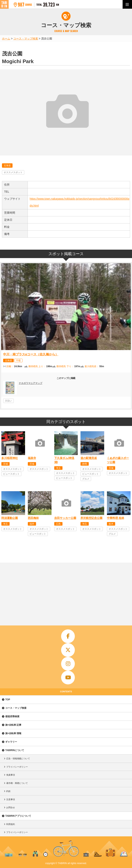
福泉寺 (32, 458)
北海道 (7, 166)
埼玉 (58, 468)
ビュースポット (11, 474)
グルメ (86, 479)
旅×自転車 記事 (13, 725)
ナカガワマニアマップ (31, 383)
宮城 (5, 464)
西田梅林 (33, 518)
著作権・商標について (17, 783)
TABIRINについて (15, 750)
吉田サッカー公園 (65, 518)
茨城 (32, 464)
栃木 (111, 524)
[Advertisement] (66, 592)
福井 (32, 524)
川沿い (8, 401)
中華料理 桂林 (116, 518)
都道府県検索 (12, 716)
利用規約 (11, 824)
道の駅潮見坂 (89, 458)
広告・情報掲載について (18, 759)
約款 (8, 791)
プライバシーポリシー (17, 767)
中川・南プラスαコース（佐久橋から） (31, 354)
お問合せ (11, 807)
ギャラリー (11, 742)
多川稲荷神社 (10, 458)
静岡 (85, 464)
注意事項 (11, 799)
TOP (8, 700)
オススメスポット (13, 172)
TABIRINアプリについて (18, 816)
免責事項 (11, 775)
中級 (18, 360)
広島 (58, 524)
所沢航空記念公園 (91, 518)
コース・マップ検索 (16, 708)
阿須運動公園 (10, 518)
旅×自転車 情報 (13, 733)
